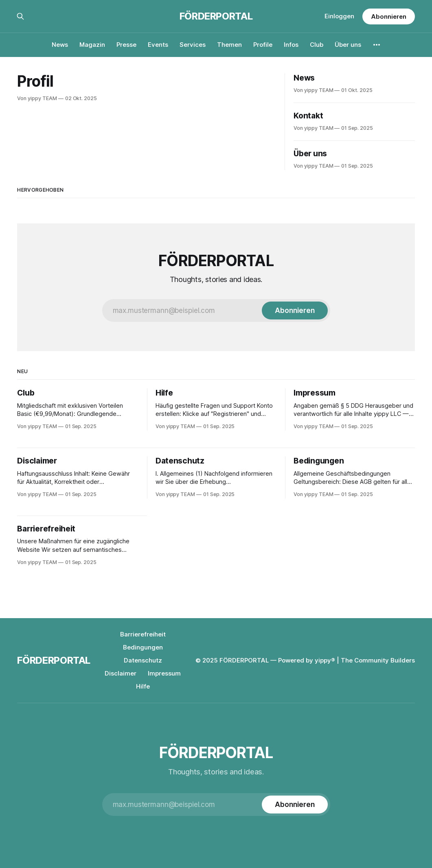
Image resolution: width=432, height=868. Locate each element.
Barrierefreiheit (143, 634)
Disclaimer (121, 673)
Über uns (348, 45)
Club (317, 45)
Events (158, 45)
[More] (377, 45)
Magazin (92, 45)
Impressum (164, 673)
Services (193, 45)
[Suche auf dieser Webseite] (20, 16)
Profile (263, 45)
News (60, 45)
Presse (126, 45)
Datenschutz (143, 660)
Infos (291, 45)
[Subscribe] (295, 310)
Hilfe (143, 686)
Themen (229, 45)
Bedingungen (143, 647)
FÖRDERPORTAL (216, 16)
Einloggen (339, 16)
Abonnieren (388, 16)
